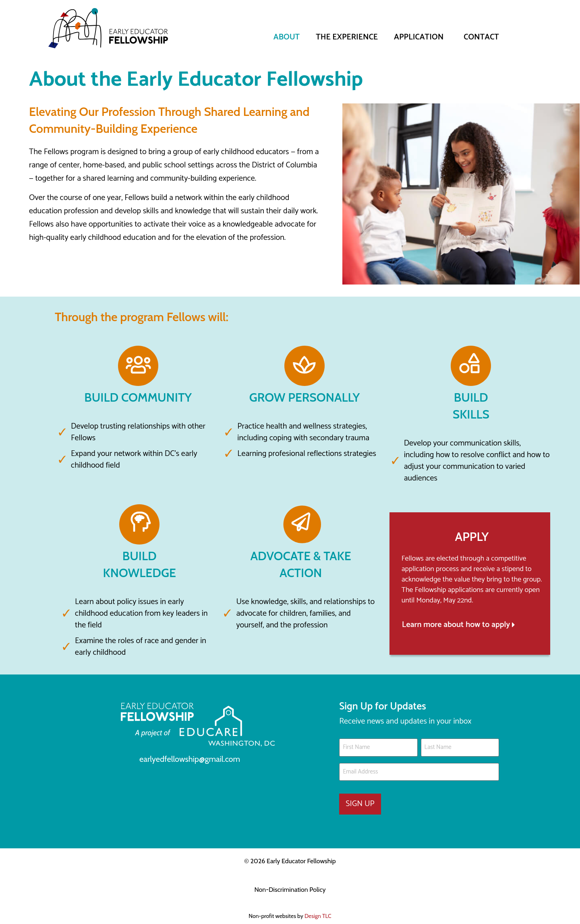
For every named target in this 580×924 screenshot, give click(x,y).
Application (421, 37)
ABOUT (287, 37)
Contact (481, 37)
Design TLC (318, 910)
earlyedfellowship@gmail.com (190, 759)
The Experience (347, 37)
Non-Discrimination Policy (290, 884)
